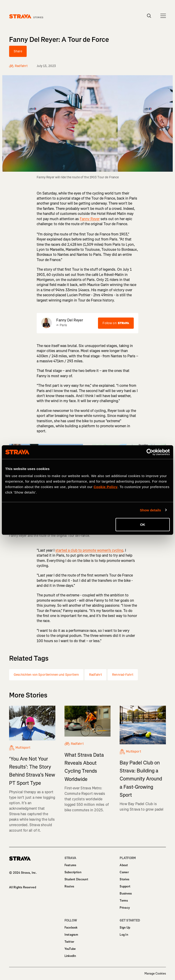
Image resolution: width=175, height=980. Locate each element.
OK (143, 525)
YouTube (70, 949)
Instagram (71, 935)
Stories (124, 879)
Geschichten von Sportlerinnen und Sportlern (46, 675)
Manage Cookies (155, 974)
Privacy (125, 908)
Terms (124, 901)
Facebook (71, 928)
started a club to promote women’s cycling (89, 550)
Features (70, 865)
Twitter (69, 942)
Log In (124, 935)
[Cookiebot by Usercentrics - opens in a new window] (150, 452)
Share (18, 51)
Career (124, 872)
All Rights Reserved (23, 887)
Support (125, 886)
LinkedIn (70, 956)
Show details (151, 510)
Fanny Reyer (90, 219)
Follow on (116, 323)
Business (126, 893)
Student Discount (76, 879)
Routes (69, 886)
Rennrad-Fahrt (123, 675)
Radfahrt (95, 675)
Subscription (73, 872)
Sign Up (125, 928)
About (124, 865)
